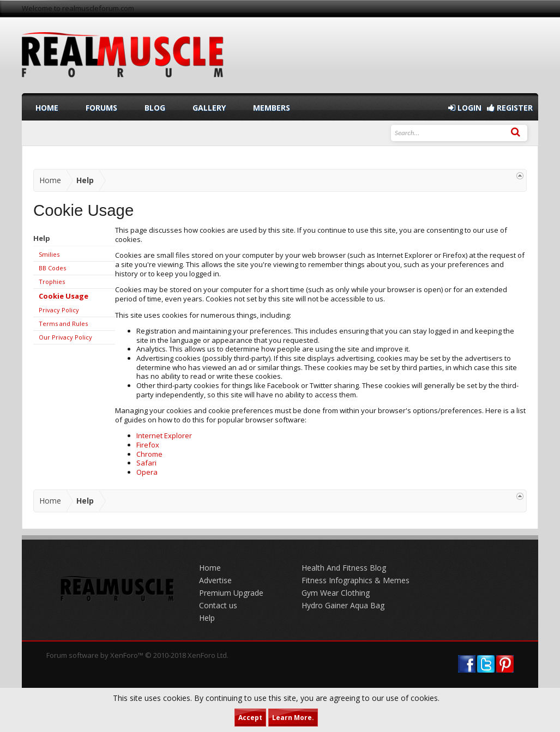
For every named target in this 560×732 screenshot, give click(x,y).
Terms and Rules (63, 323)
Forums (101, 108)
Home (47, 108)
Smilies (49, 254)
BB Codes (52, 268)
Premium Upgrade (231, 593)
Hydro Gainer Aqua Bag (343, 605)
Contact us (218, 605)
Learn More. (293, 718)
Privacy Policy (59, 310)
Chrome (149, 454)
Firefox (148, 445)
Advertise (215, 580)
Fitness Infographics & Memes (356, 580)
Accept (250, 718)
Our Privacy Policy (65, 337)
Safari (146, 463)
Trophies (52, 282)
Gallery (209, 108)
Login (465, 108)
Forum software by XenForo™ (137, 655)
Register (510, 108)
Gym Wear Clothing (336, 593)
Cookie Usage (64, 296)
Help (207, 618)
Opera (147, 472)
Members (272, 108)
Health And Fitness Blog (344, 568)
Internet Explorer (164, 435)
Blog (155, 108)
